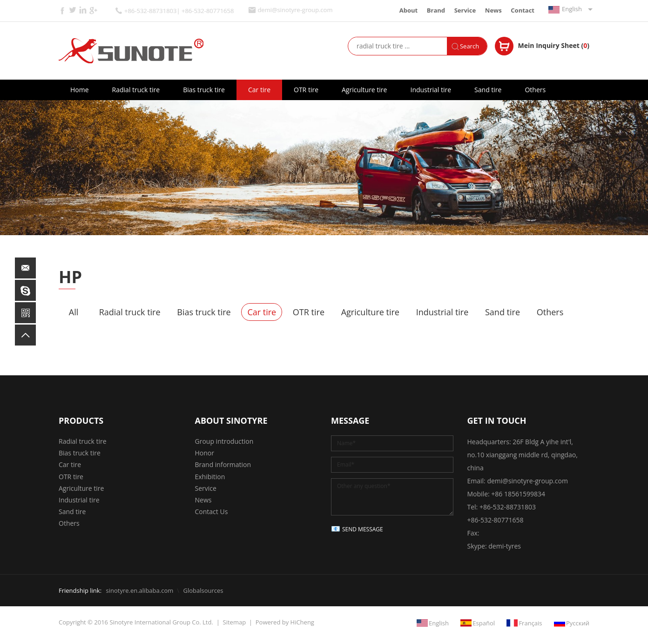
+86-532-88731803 (508, 507)
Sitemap (235, 622)
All (74, 312)
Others (535, 90)
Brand (436, 10)
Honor (205, 453)
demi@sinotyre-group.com (295, 10)
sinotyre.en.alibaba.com (139, 590)
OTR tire (306, 90)
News (493, 10)
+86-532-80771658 (496, 520)
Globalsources (203, 590)
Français (530, 623)
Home (80, 90)
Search (469, 46)
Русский (578, 623)
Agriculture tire (364, 90)
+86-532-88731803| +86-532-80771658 (179, 11)
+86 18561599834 (518, 494)
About (408, 10)
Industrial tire (431, 90)
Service (465, 10)
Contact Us (212, 512)
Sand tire (488, 90)
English (572, 9)
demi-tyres (505, 546)
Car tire (259, 90)
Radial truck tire (136, 90)
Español (484, 623)
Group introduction (224, 441)
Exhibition (210, 477)
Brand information (223, 464)
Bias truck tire (204, 90)
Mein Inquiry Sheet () (554, 45)
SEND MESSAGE (363, 529)
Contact (523, 10)
